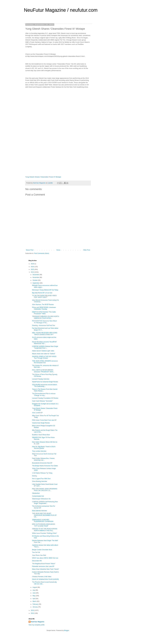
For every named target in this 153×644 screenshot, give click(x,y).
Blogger (67, 630)
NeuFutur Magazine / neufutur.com (61, 10)
